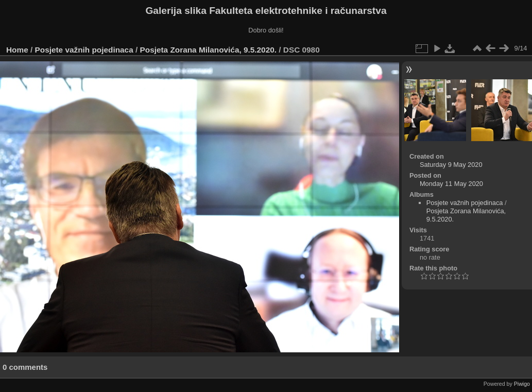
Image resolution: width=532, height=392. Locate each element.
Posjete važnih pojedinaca (84, 50)
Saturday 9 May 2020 (451, 165)
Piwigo (522, 384)
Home (17, 50)
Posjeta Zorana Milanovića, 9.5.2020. (209, 50)
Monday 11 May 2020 (451, 184)
